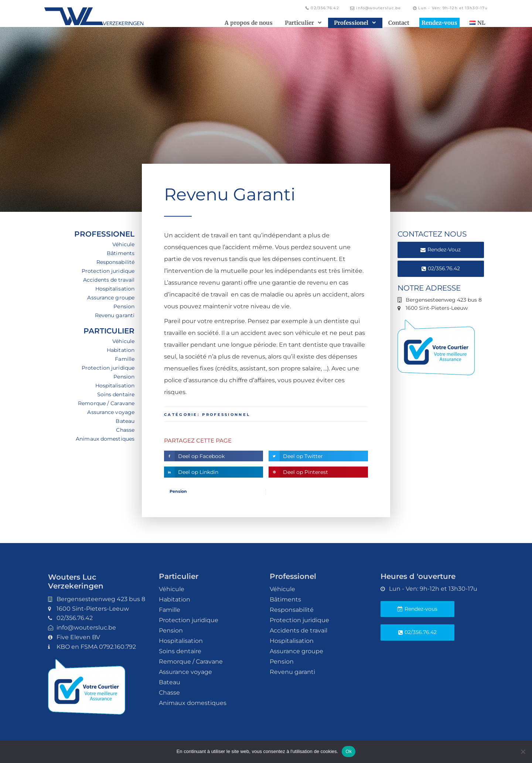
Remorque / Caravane (106, 403)
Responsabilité (115, 262)
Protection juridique (108, 271)
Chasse (125, 430)
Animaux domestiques (105, 439)
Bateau (125, 421)
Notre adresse (429, 288)
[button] (214, 456)
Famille (125, 359)
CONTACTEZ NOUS (432, 234)
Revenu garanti (115, 315)
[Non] (523, 752)
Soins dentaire (116, 394)
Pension (124, 306)
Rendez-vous (439, 23)
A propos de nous (249, 23)
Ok (349, 751)
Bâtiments (121, 253)
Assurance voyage (111, 412)
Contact (399, 23)
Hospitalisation (115, 289)
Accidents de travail (109, 280)
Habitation (121, 350)
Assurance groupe (111, 298)
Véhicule (123, 244)
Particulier (303, 23)
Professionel (355, 23)
